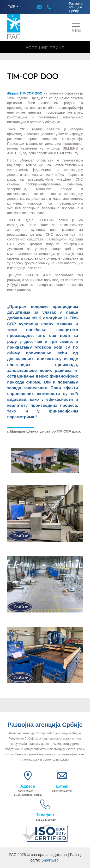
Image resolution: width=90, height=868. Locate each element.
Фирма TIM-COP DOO (25, 93)
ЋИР (12, 6)
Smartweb (50, 860)
